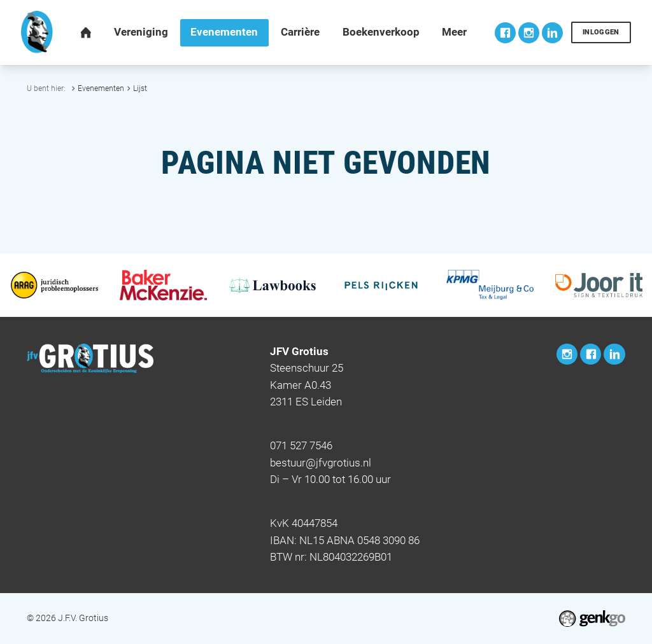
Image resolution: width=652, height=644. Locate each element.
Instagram (529, 33)
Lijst (140, 88)
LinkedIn (552, 33)
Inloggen (601, 32)
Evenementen (101, 88)
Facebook (505, 33)
